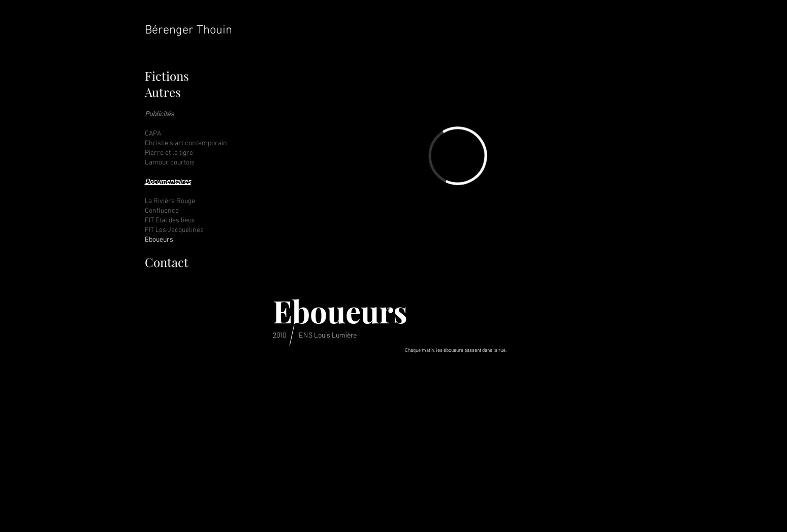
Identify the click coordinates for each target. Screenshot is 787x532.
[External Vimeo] (458, 156)
